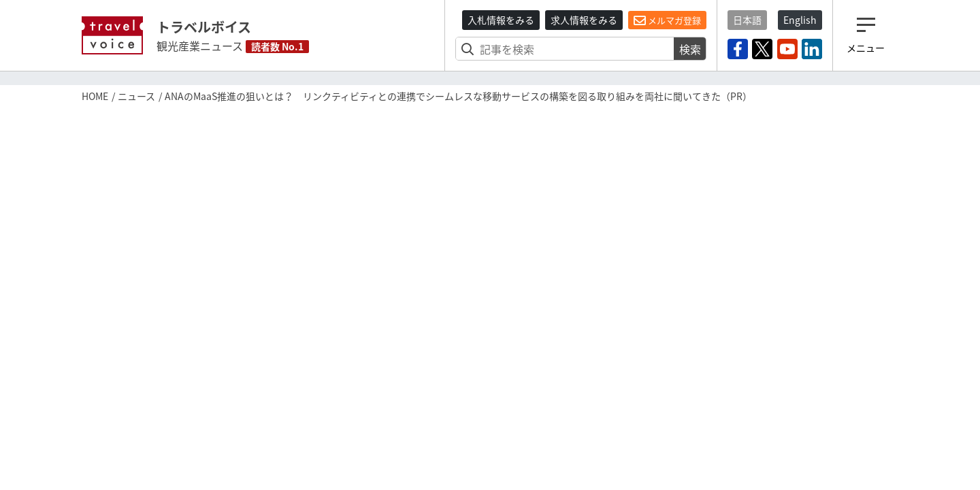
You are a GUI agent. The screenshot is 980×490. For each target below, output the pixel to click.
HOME (95, 96)
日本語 (747, 20)
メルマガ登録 (667, 20)
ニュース (136, 96)
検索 (690, 49)
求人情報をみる (584, 20)
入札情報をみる (501, 20)
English (800, 20)
